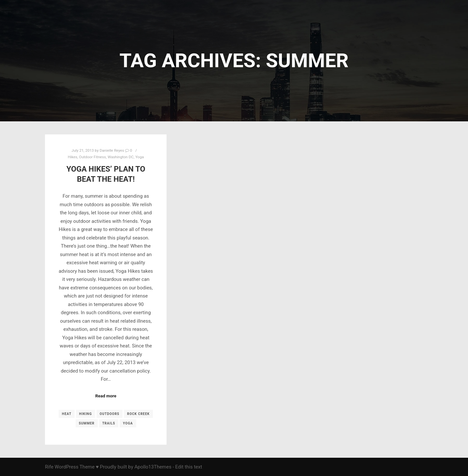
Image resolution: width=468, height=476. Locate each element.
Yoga (139, 157)
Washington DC (121, 157)
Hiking (86, 414)
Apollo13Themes (153, 467)
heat (67, 414)
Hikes (73, 157)
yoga (128, 423)
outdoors (110, 414)
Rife (49, 467)
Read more (106, 396)
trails (109, 423)
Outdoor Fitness (92, 157)
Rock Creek (138, 414)
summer (87, 423)
